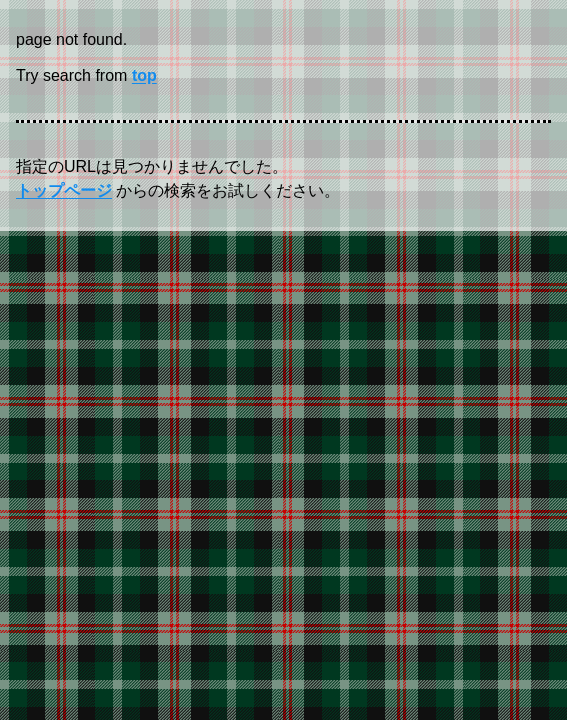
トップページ (64, 190)
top (144, 75)
